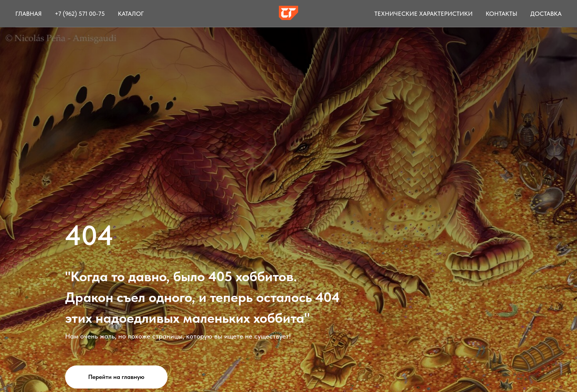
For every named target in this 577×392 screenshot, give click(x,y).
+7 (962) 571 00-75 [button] (80, 14)
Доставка (546, 14)
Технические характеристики (424, 14)
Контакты (502, 14)
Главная (29, 14)
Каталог (131, 14)
